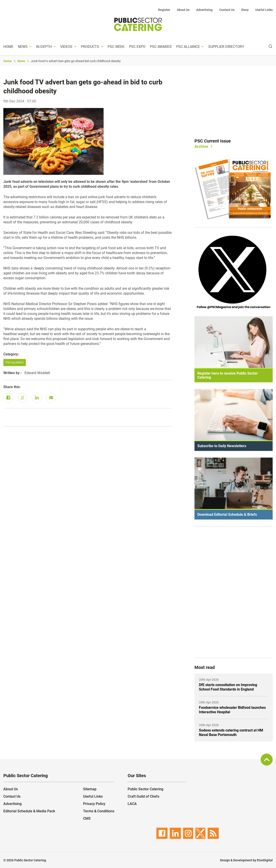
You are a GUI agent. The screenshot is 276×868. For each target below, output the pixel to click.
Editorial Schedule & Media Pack (29, 811)
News (23, 47)
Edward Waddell (37, 373)
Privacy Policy (94, 804)
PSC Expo (137, 47)
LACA (132, 804)
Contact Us (227, 10)
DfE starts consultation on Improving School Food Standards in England (228, 687)
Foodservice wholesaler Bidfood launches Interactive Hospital (232, 710)
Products (90, 47)
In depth (44, 47)
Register (164, 10)
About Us (183, 10)
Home (8, 47)
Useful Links (264, 10)
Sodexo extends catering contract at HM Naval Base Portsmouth (231, 733)
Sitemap (90, 789)
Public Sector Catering (145, 789)
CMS (87, 818)
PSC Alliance (188, 47)
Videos (66, 47)
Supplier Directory (226, 47)
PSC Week (116, 47)
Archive (201, 146)
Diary (245, 10)
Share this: (12, 387)
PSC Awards (161, 47)
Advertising (204, 10)
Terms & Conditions (99, 811)
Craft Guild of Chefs (143, 796)
